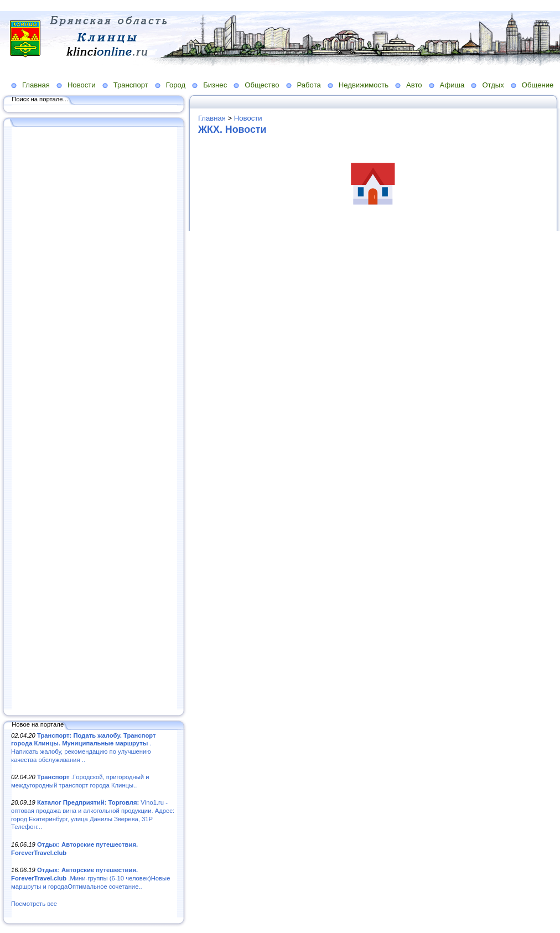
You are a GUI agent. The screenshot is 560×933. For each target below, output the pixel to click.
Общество (262, 85)
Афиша (452, 85)
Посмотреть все (34, 904)
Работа (309, 85)
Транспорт (131, 85)
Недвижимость (364, 85)
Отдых (493, 85)
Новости (82, 85)
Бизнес (215, 85)
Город (176, 85)
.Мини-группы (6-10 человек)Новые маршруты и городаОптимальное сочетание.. (90, 878)
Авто (414, 85)
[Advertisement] (94, 419)
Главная (36, 85)
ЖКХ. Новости (232, 129)
